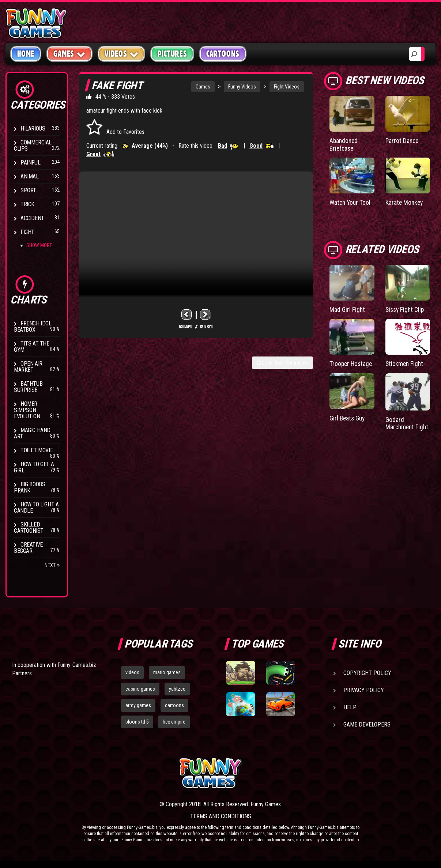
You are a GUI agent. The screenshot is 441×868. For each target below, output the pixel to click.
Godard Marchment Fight (408, 422)
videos (132, 672)
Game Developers (367, 724)
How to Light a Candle (36, 507)
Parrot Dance (403, 141)
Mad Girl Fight (347, 309)
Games (203, 87)
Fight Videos (287, 87)
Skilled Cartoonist (29, 528)
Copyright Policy (367, 673)
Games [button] (69, 54)
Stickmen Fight (405, 363)
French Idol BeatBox (33, 327)
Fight (27, 232)
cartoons (174, 705)
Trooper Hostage (352, 363)
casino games (140, 689)
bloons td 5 (137, 722)
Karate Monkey (405, 202)
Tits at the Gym (32, 347)
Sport (28, 190)
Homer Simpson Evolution (27, 410)
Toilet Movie (37, 450)
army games (138, 705)
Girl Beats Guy (348, 417)
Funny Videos (242, 87)
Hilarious (33, 129)
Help (350, 707)
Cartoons (223, 54)
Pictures (172, 54)
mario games (167, 672)
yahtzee (177, 689)
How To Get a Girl (34, 467)
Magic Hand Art (32, 433)
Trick (27, 204)
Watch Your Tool (351, 202)
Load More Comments (282, 363)
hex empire (174, 722)
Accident (32, 218)
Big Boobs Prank (29, 487)
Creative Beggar (28, 548)
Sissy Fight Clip (406, 309)
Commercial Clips (33, 146)
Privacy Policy (364, 690)
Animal (30, 176)
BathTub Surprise (28, 387)
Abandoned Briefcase (344, 144)
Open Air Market (28, 367)
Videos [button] (122, 54)
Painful (30, 163)
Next (52, 565)
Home (26, 54)
